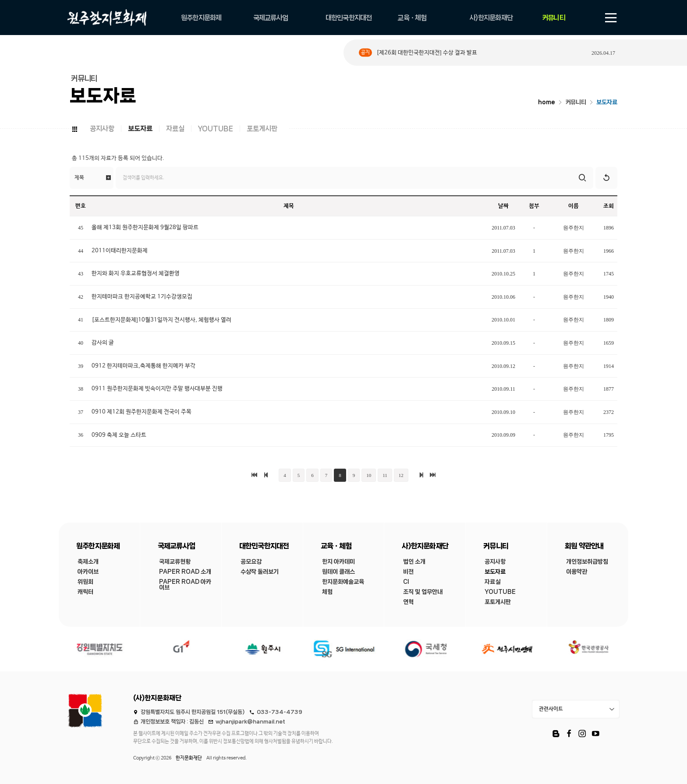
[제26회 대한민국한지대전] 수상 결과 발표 (427, 53)
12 (401, 475)
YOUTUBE (216, 129)
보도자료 (607, 102)
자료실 (175, 129)
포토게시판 (262, 129)
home (547, 102)
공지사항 (102, 129)
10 (369, 475)
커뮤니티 (576, 102)
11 (385, 475)
